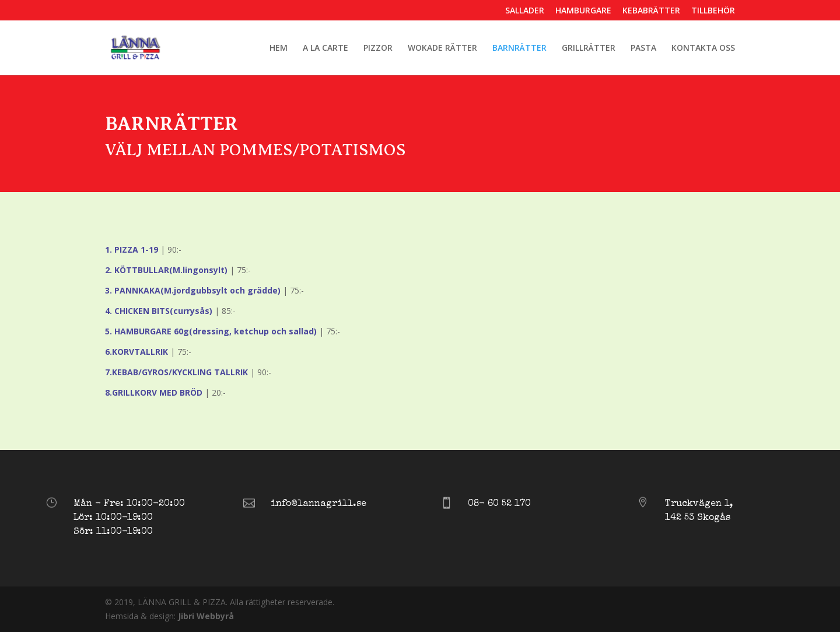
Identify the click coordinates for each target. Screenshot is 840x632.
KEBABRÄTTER (651, 11)
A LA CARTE (325, 48)
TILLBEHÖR (713, 11)
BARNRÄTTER (519, 48)
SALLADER (525, 11)
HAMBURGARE (583, 11)
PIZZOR (378, 48)
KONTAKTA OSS (703, 48)
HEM (279, 48)
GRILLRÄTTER (589, 48)
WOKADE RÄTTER (442, 48)
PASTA (643, 48)
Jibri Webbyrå (206, 616)
